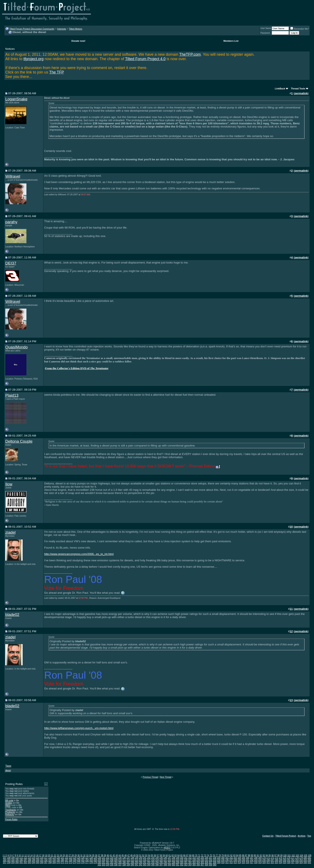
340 (132, 865)
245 (264, 860)
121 (62, 858)
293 (153, 862)
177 (293, 858)
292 (149, 862)
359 (210, 865)
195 (58, 860)
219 (157, 860)
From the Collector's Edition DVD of (77, 368)
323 (276, 862)
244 (260, 860)
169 (260, 858)
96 (272, 855)
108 (9, 858)
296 (165, 862)
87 (246, 855)
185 (17, 860)
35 (93, 855)
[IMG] (8, 805)
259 (13, 862)
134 (116, 858)
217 (149, 860)
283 (112, 862)
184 (13, 860)
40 (108, 855)
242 (252, 860)
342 (141, 865)
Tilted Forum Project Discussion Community (32, 29)
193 (50, 860)
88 (249, 855)
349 (169, 865)
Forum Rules (11, 819)
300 (182, 862)
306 (206, 862)
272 (67, 862)
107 (5, 858)
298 (173, 862)
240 (243, 860)
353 (186, 865)
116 (42, 858)
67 (187, 855)
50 (137, 855)
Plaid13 (12, 395)
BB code (9, 801)
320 (264, 862)
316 (247, 862)
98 (278, 855)
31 (82, 855)
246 (268, 860)
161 (227, 858)
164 (239, 858)
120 (58, 858)
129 (95, 858)
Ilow (9, 484)
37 (99, 855)
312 (231, 862)
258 (9, 862)
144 (157, 858)
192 (46, 860)
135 (120, 858)
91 (258, 855)
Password (265, 33)
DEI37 (11, 263)
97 (275, 855)
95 (270, 855)
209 (116, 860)
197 (67, 860)
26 (67, 855)
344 (149, 865)
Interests (62, 29)
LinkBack (280, 89)
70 (196, 855)
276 (83, 862)
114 (34, 858)
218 (153, 860)
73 (205, 855)
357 (202, 865)
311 (227, 862)
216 (145, 860)
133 (112, 858)
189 (34, 860)
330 (305, 862)
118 (50, 858)
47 (128, 855)
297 (169, 862)
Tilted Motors (76, 29)
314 (239, 862)
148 (173, 858)
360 (215, 865)
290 (141, 862)
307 (210, 862)
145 (161, 858)
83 (234, 855)
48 (131, 855)
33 (87, 855)
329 (301, 862)
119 (54, 858)
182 (5, 860)
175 (285, 858)
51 (140, 855)
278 (91, 862)
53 (146, 855)
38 (102, 855)
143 (153, 858)
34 (90, 855)
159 (219, 858)
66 (184, 855)
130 (99, 858)
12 (25, 855)
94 (267, 855)
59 (164, 855)
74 (208, 855)
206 (104, 860)
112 (25, 858)
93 (264, 855)
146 (165, 858)
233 (215, 860)
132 (108, 858)
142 (149, 858)
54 (149, 855)
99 (281, 855)
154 (198, 858)
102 (293, 855)
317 (252, 862)
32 (84, 855)
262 (25, 862)
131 (104, 858)
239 (239, 860)
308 (215, 862)
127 (87, 858)
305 (202, 862)
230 (202, 860)
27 (70, 855)
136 (124, 858)
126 (83, 858)
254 (301, 860)
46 (125, 855)
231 (206, 860)
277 (87, 862)
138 (132, 858)
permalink (301, 93)
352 (182, 865)
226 (186, 860)
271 (62, 862)
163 (235, 858)
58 (161, 855)
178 (297, 858)
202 (87, 860)
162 (231, 858)
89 (252, 855)
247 (272, 860)
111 (21, 858)
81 (228, 855)
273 (71, 862)
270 (58, 862)
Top (309, 836)
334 (108, 865)
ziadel (10, 532)
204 (95, 860)
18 (43, 855)
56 (155, 855)
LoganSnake (16, 99)
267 (46, 862)
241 (247, 860)
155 (202, 858)
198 (71, 860)
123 (71, 858)
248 (276, 860)
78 (220, 855)
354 (190, 865)
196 (62, 860)
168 (256, 858)
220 (161, 860)
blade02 (12, 615)
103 (297, 855)
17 (40, 855)
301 (186, 862)
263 (29, 862)
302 (190, 862)
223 (173, 860)
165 (243, 858)
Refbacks (10, 815)
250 (285, 860)
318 (256, 862)
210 (120, 860)
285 (120, 862)
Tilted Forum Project (286, 836)
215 (141, 860)
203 (91, 860)
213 (132, 860)
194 (54, 860)
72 (202, 855)
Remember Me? (300, 29)
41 (111, 855)
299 (178, 862)
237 (231, 860)
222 (169, 860)
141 (145, 858)
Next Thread (166, 777)
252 (293, 860)
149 (178, 858)
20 (49, 855)
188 (29, 860)
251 (289, 860)
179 (301, 858)
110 (17, 858)
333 (104, 865)
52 (143, 855)
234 (219, 860)
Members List (231, 41)
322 (272, 862)
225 (182, 860)
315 (243, 862)
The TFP (57, 72)
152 (190, 858)
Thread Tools (298, 89)
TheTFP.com (190, 54)
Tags (8, 766)
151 (186, 858)
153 (194, 858)
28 (73, 855)
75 (211, 855)
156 (206, 858)
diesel (8, 770)
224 (178, 860)
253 (297, 860)
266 (42, 862)
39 (105, 855)
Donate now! (78, 41)
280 (99, 862)
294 (157, 862)
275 (79, 862)
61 (170, 855)
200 (79, 860)
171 (268, 858)
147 (169, 858)
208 (112, 860)
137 (128, 858)
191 (42, 860)
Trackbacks (11, 810)
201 (83, 860)
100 (285, 855)
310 (223, 862)
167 (252, 858)
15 (34, 855)
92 (261, 855)
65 (181, 855)
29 (76, 855)
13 (28, 855)
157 (210, 858)
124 (75, 858)
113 (29, 858)
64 (178, 855)
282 (108, 862)
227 (190, 860)
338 (124, 865)
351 (178, 865)
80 (226, 855)
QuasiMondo (16, 347)
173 (276, 858)
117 (46, 858)
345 (153, 865)
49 (134, 855)
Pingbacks (10, 812)
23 (58, 855)
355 (194, 865)
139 (136, 858)
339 (128, 865)
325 (285, 862)
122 (67, 858)
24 (61, 855)
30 (79, 855)
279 (95, 862)
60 (167, 855)
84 (237, 855)
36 (96, 855)
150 (182, 858)
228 (194, 860)
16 (37, 855)
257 (5, 862)
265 (38, 862)
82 (231, 855)
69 (193, 855)
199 (75, 860)
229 (198, 860)
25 (64, 855)
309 (219, 862)
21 (52, 855)
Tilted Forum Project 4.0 (145, 59)
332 (99, 865)
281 (104, 862)
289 (136, 862)
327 (293, 862)
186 (21, 860)
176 (289, 858)
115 (38, 858)
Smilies (9, 803)
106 (310, 855)
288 (132, 862)
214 (136, 860)
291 (145, 862)
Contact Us (268, 836)
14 (31, 855)
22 (55, 855)
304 (198, 862)
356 (198, 865)
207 (108, 860)
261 (21, 862)
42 (114, 855)
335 (112, 865)
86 (243, 855)
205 (99, 860)
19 (46, 855)
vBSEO (167, 848)
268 (50, 862)
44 (120, 855)
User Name (266, 28)
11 (23, 855)
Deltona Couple (19, 441)
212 (128, 860)
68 (190, 855)
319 (260, 862)
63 (176, 855)
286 (124, 862)
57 (158, 855)
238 (235, 860)
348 (165, 865)
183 (9, 860)
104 (301, 855)
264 (34, 862)
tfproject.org (34, 59)
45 (123, 855)
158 (215, 858)
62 (173, 855)
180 (305, 858)
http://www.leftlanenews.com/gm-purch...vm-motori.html (79, 728)
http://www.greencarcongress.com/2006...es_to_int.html (79, 554)
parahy (11, 222)
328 (297, 862)
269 (54, 862)
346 (157, 865)
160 (223, 858)
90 (255, 855)
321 (268, 862)
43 (117, 855)
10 (20, 855)
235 (223, 860)
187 (25, 860)
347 (161, 865)
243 (256, 860)
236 (227, 860)
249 (280, 860)
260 (17, 862)
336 (116, 865)
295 (161, 862)
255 (305, 860)
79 (223, 855)
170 (264, 858)
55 (152, 855)
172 (272, 858)
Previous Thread (150, 777)
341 (136, 865)
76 (214, 855)
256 (309, 860)
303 (194, 862)
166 (247, 858)
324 (280, 862)
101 (289, 855)
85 (240, 855)
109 (13, 858)
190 (38, 860)
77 (217, 855)
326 (289, 862)
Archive (302, 836)
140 (141, 858)
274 (75, 862)
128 (91, 858)
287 (128, 862)
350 (173, 865)
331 (309, 862)
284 (116, 862)
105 (305, 855)
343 (145, 865)
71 (199, 855)
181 (309, 858)
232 (210, 860)
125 (79, 858)
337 (120, 865)
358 (206, 865)
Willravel (13, 176)
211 (124, 860)
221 (165, 860)
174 (280, 858)
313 (235, 862)
